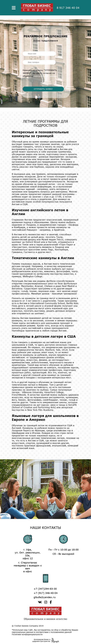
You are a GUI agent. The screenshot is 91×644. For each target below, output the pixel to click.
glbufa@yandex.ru (45, 597)
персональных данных (46, 76)
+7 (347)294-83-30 (45, 589)
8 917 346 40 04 (68, 8)
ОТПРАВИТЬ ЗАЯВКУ (43, 89)
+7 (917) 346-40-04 (46, 593)
